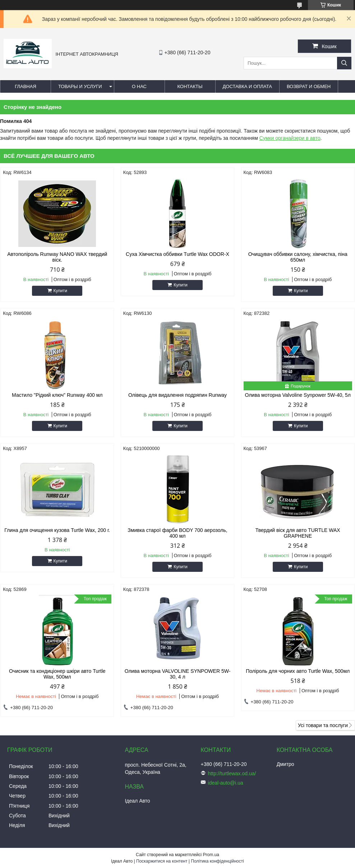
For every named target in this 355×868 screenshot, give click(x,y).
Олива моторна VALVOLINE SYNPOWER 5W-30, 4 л (178, 674)
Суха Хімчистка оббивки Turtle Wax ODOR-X (177, 254)
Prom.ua (211, 855)
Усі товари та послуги (323, 725)
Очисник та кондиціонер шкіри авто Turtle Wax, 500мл (57, 674)
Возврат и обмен (309, 86)
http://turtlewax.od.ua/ (232, 773)
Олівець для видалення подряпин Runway (177, 395)
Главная (26, 86)
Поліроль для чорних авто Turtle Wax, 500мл (298, 671)
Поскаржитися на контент (162, 861)
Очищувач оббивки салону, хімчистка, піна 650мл (298, 257)
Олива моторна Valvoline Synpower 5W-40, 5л (298, 395)
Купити (60, 291)
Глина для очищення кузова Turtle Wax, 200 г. (57, 530)
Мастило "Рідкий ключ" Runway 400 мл (57, 395)
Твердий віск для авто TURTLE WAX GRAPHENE (298, 533)
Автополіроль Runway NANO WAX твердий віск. (57, 257)
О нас (139, 86)
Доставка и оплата (247, 86)
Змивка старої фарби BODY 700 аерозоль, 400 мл (177, 533)
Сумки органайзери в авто (290, 138)
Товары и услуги (80, 86)
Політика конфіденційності (217, 861)
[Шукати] (344, 63)
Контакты (190, 86)
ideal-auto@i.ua (226, 783)
